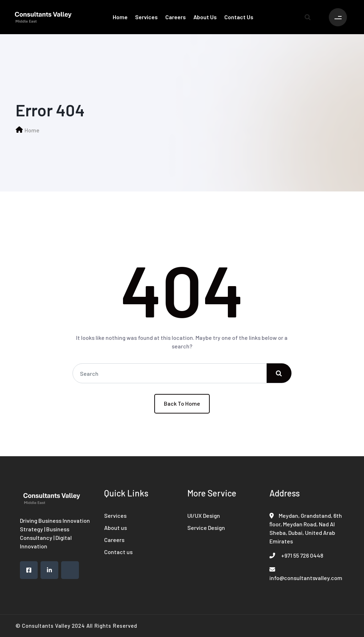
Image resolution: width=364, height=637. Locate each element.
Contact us (239, 17)
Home (120, 17)
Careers (176, 17)
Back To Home (182, 403)
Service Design (206, 528)
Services (146, 17)
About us (205, 17)
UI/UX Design (204, 515)
